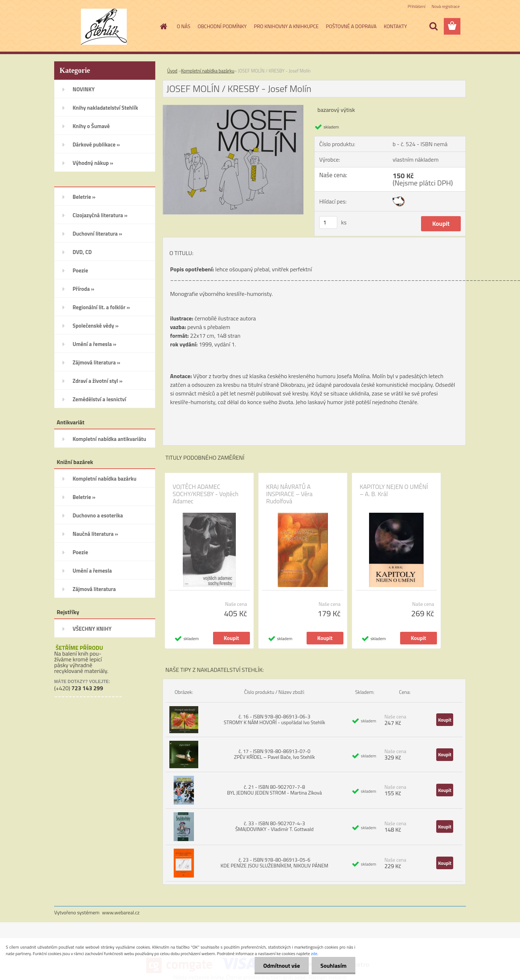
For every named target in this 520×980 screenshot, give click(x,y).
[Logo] (104, 27)
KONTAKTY (395, 26)
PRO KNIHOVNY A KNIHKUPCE (286, 26)
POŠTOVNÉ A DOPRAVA (351, 26)
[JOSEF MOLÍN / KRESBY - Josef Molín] (233, 108)
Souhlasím (333, 966)
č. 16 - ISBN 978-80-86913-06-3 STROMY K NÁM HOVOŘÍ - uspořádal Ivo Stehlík (274, 719)
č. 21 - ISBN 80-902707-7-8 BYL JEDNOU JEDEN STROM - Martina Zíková (275, 790)
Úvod (172, 71)
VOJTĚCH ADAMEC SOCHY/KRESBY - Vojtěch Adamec (205, 494)
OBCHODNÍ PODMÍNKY (222, 26)
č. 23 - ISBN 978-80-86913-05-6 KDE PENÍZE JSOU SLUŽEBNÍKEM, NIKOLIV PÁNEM (274, 863)
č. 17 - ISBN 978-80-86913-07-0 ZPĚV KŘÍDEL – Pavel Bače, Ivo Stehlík (274, 754)
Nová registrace (446, 6)
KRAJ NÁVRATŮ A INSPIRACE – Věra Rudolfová (289, 494)
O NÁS (184, 26)
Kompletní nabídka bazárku (208, 71)
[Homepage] (163, 26)
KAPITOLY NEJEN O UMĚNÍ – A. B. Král (394, 490)
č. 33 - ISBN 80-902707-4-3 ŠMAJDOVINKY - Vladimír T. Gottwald (274, 826)
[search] (433, 26)
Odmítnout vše (281, 966)
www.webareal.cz (121, 912)
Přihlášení (417, 6)
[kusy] (328, 222)
